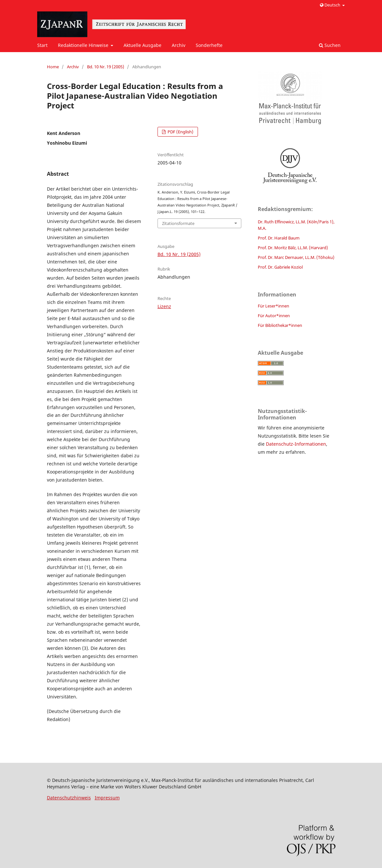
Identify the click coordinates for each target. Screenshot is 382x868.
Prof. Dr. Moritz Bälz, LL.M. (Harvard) (293, 248)
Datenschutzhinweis (69, 798)
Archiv (179, 45)
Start (42, 45)
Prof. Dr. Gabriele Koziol (280, 267)
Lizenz (164, 306)
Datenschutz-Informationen (296, 444)
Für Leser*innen (273, 306)
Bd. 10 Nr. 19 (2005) (106, 67)
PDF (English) (180, 132)
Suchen (330, 45)
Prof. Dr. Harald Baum (279, 238)
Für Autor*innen (274, 316)
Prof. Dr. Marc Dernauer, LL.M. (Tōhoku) (296, 257)
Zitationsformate (178, 223)
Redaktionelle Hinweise (84, 45)
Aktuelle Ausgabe (142, 45)
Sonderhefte (209, 45)
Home (53, 67)
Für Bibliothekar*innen (280, 325)
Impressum (107, 798)
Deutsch (331, 5)
